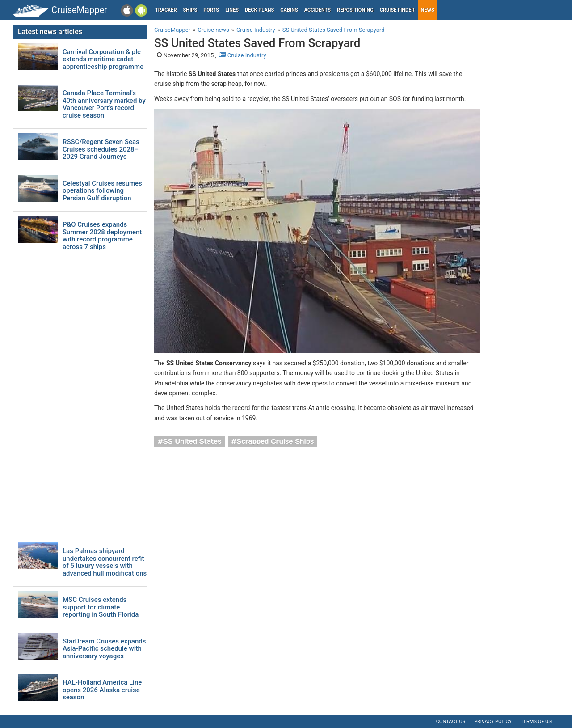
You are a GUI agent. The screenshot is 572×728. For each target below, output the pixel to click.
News (428, 10)
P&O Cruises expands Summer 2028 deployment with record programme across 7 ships (102, 236)
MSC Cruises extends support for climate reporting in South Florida (101, 607)
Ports (211, 10)
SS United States (192, 441)
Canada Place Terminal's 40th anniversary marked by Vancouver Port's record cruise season (104, 104)
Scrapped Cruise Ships (275, 441)
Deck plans (259, 10)
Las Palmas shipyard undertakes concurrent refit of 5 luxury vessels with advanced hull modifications (105, 562)
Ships (190, 10)
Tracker (166, 10)
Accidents (318, 10)
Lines (232, 10)
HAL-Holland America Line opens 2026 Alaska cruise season (102, 690)
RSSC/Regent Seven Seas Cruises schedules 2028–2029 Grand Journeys (101, 149)
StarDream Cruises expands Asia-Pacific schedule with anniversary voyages (104, 649)
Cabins (289, 10)
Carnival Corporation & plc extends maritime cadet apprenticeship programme (103, 59)
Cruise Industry (242, 55)
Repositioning (355, 10)
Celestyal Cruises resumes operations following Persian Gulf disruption (102, 191)
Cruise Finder (397, 10)
